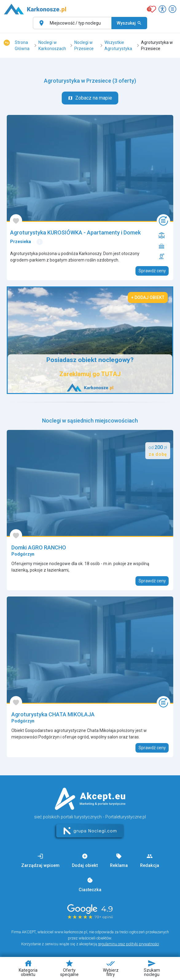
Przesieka (21, 242)
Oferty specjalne (69, 968)
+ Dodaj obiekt (148, 297)
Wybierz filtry (111, 968)
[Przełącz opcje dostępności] (162, 9)
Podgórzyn (23, 554)
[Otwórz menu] (172, 9)
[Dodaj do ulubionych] (16, 220)
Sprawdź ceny (152, 271)
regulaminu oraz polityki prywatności (129, 944)
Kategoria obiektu (28, 968)
